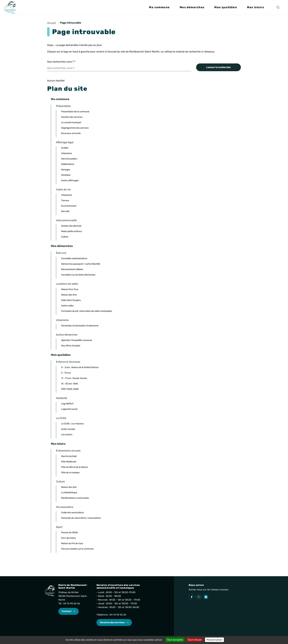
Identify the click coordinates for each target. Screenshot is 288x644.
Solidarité (62, 398)
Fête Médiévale (69, 462)
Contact (67, 611)
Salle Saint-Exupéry (71, 300)
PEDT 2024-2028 (70, 389)
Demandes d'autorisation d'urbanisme (80, 326)
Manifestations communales (75, 498)
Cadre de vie (63, 189)
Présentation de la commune (75, 112)
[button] (159, 9)
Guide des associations (72, 513)
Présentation (63, 106)
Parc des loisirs (69, 538)
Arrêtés (65, 148)
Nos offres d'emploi (71, 346)
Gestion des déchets (71, 226)
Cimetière (66, 175)
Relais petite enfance (72, 231)
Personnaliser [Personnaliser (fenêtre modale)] (214, 640)
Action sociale (68, 429)
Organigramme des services (75, 128)
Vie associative (65, 507)
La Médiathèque (69, 493)
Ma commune (60, 99)
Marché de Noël (69, 456)
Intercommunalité (66, 220)
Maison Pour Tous (70, 289)
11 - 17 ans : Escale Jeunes (74, 378)
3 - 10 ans (66, 373)
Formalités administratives (74, 258)
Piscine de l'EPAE (69, 533)
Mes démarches (62, 246)
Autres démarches (67, 335)
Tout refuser (195, 640)
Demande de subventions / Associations (81, 518)
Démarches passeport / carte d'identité (81, 264)
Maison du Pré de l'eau (72, 543)
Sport (59, 527)
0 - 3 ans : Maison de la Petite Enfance (80, 367)
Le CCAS (61, 418)
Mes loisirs (58, 444)
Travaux (65, 200)
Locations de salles (67, 284)
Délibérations (68, 164)
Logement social (69, 409)
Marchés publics (69, 159)
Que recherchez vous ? (61, 62)
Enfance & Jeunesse (68, 362)
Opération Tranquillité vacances (77, 340)
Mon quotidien (61, 355)
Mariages (66, 170)
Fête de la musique (70, 473)
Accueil (52, 23)
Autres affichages (70, 180)
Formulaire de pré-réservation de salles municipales (87, 311)
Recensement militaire (72, 269)
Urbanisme (66, 153)
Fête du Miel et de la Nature (74, 467)
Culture (65, 237)
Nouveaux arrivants (71, 133)
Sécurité (65, 211)
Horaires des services (72, 117)
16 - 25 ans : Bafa (70, 384)
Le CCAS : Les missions (72, 424)
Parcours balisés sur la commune (77, 549)
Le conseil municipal (71, 122)
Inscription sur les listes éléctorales (78, 275)
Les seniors (67, 435)
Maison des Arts (69, 295)
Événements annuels (68, 451)
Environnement (69, 206)
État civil (61, 253)
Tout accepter (175, 640)
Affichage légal (65, 142)
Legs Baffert (67, 404)
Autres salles (67, 306)
